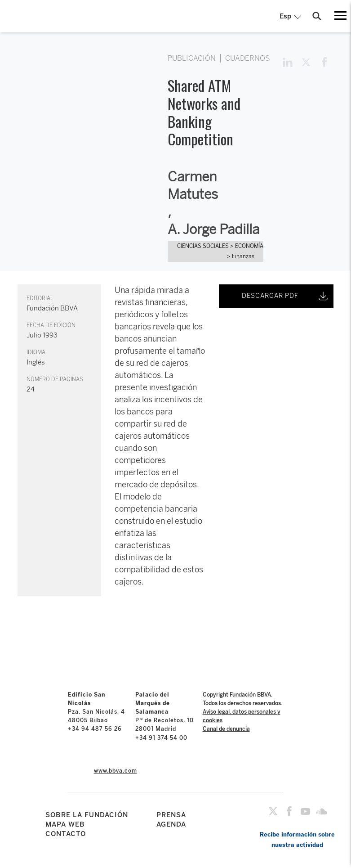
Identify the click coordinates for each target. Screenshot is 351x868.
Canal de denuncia (226, 729)
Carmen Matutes (193, 186)
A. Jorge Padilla (213, 229)
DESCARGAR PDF (286, 296)
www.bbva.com (116, 771)
